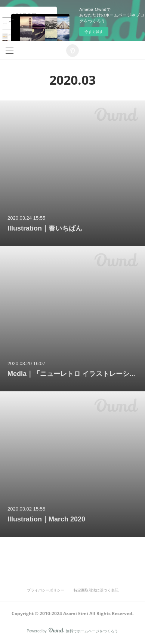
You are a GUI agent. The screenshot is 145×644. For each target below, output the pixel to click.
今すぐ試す (94, 32)
